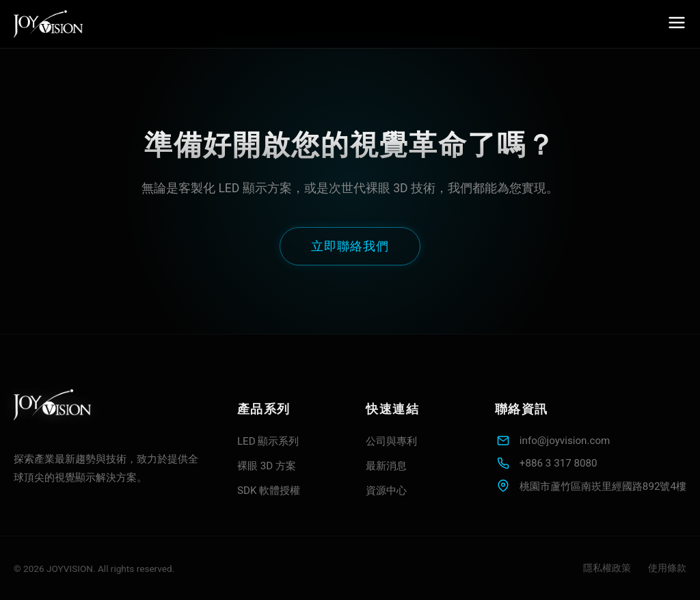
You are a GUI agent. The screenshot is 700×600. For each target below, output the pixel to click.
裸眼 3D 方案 (267, 466)
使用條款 (667, 568)
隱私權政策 (607, 568)
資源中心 (386, 491)
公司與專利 (391, 441)
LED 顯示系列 (268, 441)
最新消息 (386, 466)
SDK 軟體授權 (269, 491)
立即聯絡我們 (350, 246)
